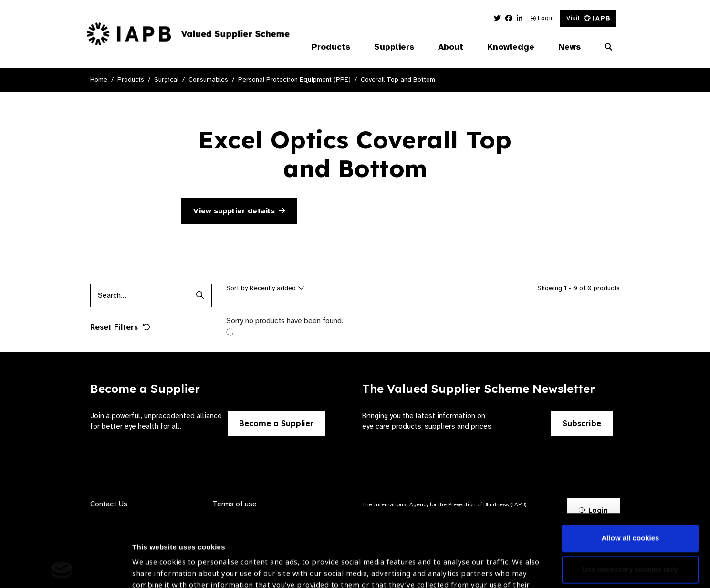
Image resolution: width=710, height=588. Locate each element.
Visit (588, 18)
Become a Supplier (276, 423)
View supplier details (239, 211)
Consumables (208, 79)
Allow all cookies (631, 470)
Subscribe (582, 423)
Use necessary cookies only (630, 501)
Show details (154, 560)
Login (542, 18)
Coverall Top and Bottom (398, 79)
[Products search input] (139, 295)
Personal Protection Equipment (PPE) (294, 79)
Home (99, 79)
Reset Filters (120, 327)
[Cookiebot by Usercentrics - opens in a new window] (62, 569)
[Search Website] (608, 47)
